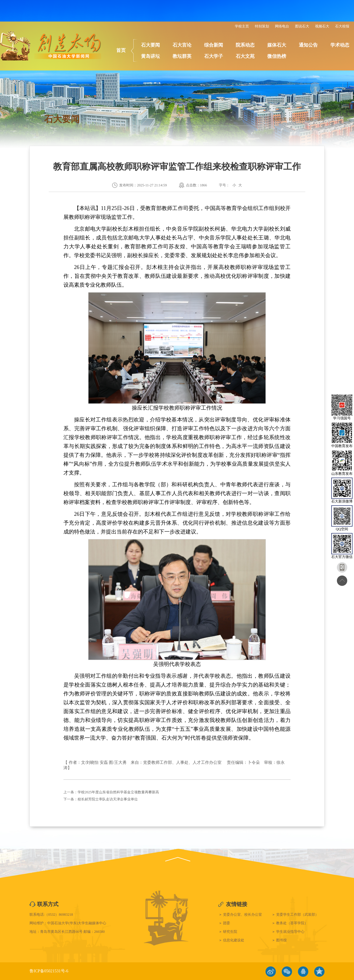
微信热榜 (277, 56)
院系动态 (245, 45)
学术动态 (340, 45)
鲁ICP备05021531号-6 (49, 971)
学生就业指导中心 (290, 932)
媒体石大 (277, 45)
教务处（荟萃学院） (292, 923)
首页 (121, 50)
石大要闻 (150, 45)
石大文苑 (245, 56)
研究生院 (230, 932)
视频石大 (322, 26)
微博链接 (271, 972)
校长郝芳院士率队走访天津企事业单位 (108, 799)
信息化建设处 (234, 940)
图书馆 (281, 940)
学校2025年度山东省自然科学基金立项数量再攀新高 (118, 792)
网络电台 (282, 26)
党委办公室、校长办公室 (242, 915)
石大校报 (342, 26)
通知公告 (308, 45)
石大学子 (214, 56)
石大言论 (182, 45)
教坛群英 (182, 56)
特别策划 (262, 26)
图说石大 (302, 26)
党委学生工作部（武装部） (297, 915)
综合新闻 (214, 45)
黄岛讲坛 (150, 56)
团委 (227, 923)
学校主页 (242, 26)
